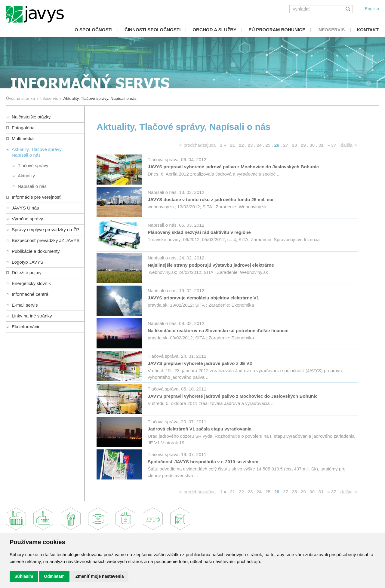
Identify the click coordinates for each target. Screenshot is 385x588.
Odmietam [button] (54, 576)
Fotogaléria (23, 128)
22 (241, 145)
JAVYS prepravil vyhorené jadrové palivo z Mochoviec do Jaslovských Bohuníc (233, 167)
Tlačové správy (33, 165)
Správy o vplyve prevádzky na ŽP (45, 230)
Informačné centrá (30, 294)
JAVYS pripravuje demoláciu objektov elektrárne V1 (203, 298)
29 (303, 145)
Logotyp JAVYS (28, 262)
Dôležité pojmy (27, 273)
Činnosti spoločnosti (152, 30)
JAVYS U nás (25, 208)
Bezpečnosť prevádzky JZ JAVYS (46, 240)
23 (250, 145)
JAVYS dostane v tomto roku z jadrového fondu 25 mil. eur (211, 199)
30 (312, 145)
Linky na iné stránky (32, 316)
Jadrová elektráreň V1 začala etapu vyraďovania (200, 429)
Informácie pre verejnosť (36, 197)
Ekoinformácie (26, 327)
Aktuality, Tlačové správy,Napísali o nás (37, 152)
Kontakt (368, 30)
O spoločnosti (94, 30)
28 (295, 145)
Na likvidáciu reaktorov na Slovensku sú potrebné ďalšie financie (218, 331)
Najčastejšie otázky (31, 117)
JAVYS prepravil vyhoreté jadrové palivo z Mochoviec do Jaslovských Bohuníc (233, 396)
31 (321, 145)
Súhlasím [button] (24, 576)
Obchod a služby (214, 30)
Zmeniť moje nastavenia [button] (100, 576)
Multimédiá (23, 138)
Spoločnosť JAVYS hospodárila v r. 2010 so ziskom (203, 462)
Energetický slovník (31, 283)
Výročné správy (27, 219)
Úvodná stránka (20, 98)
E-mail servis (25, 305)
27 (286, 145)
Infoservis (331, 30)
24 (259, 145)
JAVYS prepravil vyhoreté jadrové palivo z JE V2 (200, 363)
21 (233, 145)
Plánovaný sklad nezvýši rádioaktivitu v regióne (199, 232)
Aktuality (26, 176)
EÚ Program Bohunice (277, 30)
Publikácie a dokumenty (36, 251)
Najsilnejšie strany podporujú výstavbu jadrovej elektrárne (211, 265)
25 (268, 145)
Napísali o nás (32, 186)
